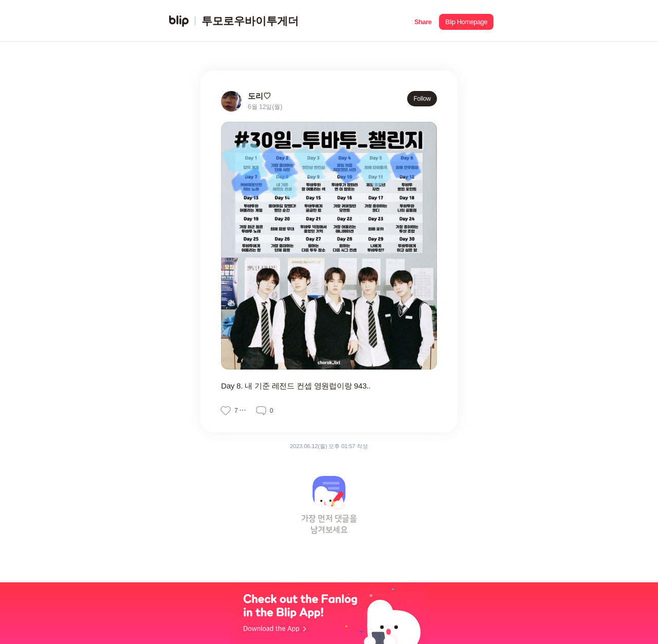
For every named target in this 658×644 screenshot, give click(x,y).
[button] (423, 21)
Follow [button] (422, 99)
